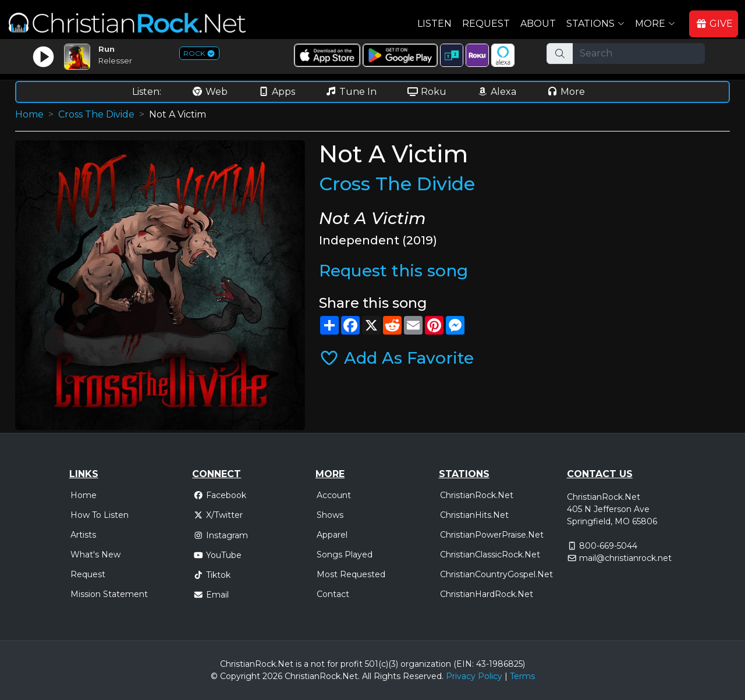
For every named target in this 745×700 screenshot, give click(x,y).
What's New (95, 555)
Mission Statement (109, 594)
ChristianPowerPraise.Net (492, 535)
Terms (522, 676)
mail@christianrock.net (625, 558)
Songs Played (345, 555)
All (367, 676)
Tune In (351, 92)
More (566, 92)
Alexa (496, 92)
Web (210, 92)
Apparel (332, 535)
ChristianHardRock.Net (487, 594)
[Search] (639, 54)
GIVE (714, 24)
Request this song (393, 271)
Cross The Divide (96, 114)
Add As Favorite (396, 358)
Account (334, 495)
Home (29, 114)
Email (211, 595)
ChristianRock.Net (477, 495)
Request (486, 24)
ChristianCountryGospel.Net (496, 574)
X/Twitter (218, 515)
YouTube (217, 555)
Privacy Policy (474, 676)
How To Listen (100, 515)
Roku (427, 92)
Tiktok (212, 575)
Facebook (220, 495)
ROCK (199, 53)
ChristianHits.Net (474, 515)
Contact (333, 594)
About (538, 24)
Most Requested (351, 574)
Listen (434, 24)
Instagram (221, 535)
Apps (276, 92)
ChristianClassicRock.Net (490, 555)
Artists (83, 535)
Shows (330, 515)
